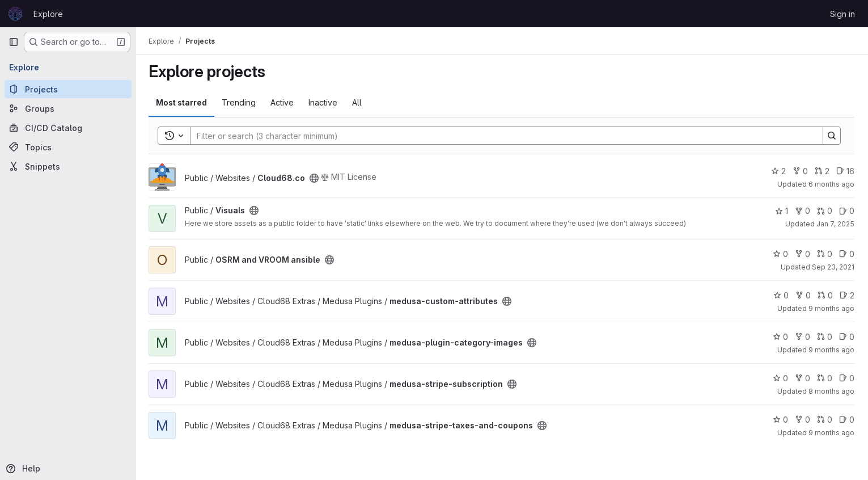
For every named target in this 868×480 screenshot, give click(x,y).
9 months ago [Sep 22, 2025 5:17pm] (831, 433)
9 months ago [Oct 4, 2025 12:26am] (831, 350)
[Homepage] (15, 14)
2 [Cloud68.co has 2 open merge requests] (822, 171)
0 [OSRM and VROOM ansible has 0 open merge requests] (825, 254)
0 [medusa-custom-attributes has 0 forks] (803, 295)
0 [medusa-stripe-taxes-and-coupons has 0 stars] (780, 420)
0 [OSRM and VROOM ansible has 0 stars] (780, 254)
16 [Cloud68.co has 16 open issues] (845, 171)
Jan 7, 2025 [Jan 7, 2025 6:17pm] (835, 224)
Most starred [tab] (183, 102)
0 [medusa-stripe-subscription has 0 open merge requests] (825, 378)
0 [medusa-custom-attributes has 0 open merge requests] (825, 295)
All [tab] (358, 102)
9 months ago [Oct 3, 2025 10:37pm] (831, 308)
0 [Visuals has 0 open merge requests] (825, 211)
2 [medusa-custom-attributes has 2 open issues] (847, 295)
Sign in (842, 14)
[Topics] (68, 147)
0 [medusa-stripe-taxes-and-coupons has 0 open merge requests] (825, 420)
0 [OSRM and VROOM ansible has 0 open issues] (847, 254)
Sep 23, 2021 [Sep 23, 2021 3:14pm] (833, 267)
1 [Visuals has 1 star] (782, 211)
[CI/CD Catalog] (68, 128)
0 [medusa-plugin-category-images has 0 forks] (803, 337)
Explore (48, 14)
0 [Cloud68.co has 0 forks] (800, 171)
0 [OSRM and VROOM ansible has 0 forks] (803, 254)
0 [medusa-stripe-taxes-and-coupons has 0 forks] (803, 420)
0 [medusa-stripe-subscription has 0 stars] (780, 378)
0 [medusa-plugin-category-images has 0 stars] (780, 337)
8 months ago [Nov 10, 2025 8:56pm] (831, 391)
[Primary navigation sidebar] (14, 42)
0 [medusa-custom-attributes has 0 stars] (781, 295)
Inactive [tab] (324, 102)
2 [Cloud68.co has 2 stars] (778, 171)
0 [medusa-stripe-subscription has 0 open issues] (847, 378)
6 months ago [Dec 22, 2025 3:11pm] (831, 184)
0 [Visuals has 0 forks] (803, 211)
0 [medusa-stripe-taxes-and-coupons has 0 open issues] (847, 420)
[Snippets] (68, 166)
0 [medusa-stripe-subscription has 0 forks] (803, 378)
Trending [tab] (240, 102)
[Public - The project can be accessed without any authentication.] (315, 178)
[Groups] (68, 108)
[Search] (501, 136)
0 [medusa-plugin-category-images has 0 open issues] (847, 337)
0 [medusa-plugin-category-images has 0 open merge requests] (825, 337)
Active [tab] (283, 102)
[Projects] (68, 89)
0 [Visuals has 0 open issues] (847, 211)
